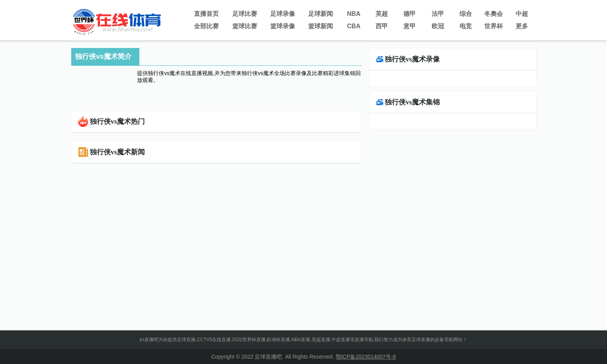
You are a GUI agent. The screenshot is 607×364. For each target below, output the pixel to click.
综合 (466, 14)
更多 (522, 26)
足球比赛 (245, 14)
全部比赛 (206, 26)
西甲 (382, 26)
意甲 (410, 26)
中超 (522, 14)
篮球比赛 (245, 26)
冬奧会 (494, 14)
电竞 (466, 26)
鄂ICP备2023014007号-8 (366, 357)
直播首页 (206, 14)
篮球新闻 (321, 26)
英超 (382, 14)
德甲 (410, 14)
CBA (354, 26)
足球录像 (283, 14)
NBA (354, 14)
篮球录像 (283, 26)
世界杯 (494, 26)
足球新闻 (321, 14)
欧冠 (438, 26)
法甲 (438, 14)
